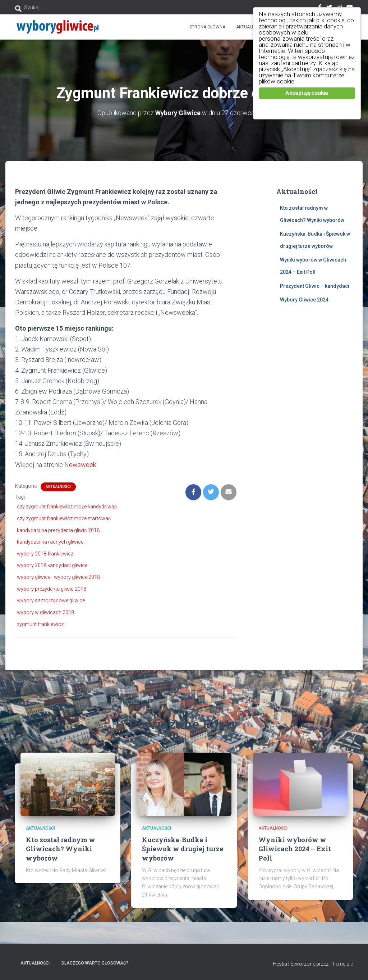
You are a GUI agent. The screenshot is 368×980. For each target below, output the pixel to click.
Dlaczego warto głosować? (95, 963)
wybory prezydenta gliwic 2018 (52, 589)
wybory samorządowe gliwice (51, 600)
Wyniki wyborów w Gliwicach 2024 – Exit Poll (295, 849)
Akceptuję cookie (307, 93)
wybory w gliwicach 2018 (45, 612)
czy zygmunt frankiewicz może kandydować (67, 507)
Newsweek (80, 465)
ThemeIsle (341, 964)
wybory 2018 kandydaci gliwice (52, 565)
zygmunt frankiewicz (40, 624)
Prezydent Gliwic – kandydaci (315, 286)
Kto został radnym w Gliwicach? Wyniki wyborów (61, 849)
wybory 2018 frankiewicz (45, 554)
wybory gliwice (34, 577)
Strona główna (207, 27)
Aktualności (250, 27)
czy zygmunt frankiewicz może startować (64, 518)
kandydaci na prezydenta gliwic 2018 (58, 530)
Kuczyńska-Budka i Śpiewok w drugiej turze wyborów (183, 849)
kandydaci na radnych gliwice (50, 542)
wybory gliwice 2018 (77, 577)
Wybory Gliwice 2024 (304, 300)
